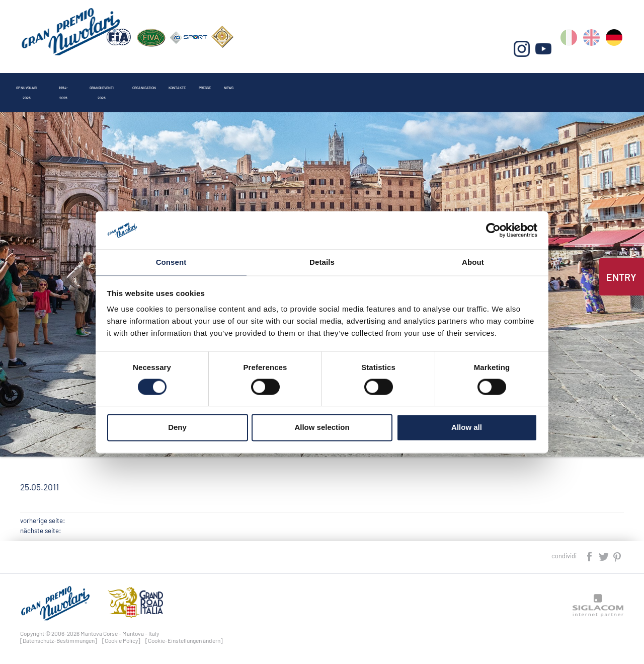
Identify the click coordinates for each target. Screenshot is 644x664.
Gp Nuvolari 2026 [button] (51, 82)
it (572, 51)
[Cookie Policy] (121, 640)
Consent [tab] (171, 262)
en (594, 51)
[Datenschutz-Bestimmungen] (59, 640)
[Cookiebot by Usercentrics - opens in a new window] (493, 230)
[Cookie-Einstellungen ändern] (184, 640)
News (449, 82)
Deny (177, 428)
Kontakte (346, 82)
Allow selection (322, 428)
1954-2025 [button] (122, 82)
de (616, 51)
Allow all (467, 428)
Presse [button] (402, 82)
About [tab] (473, 262)
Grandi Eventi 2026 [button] (197, 82)
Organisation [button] (279, 82)
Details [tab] (322, 262)
